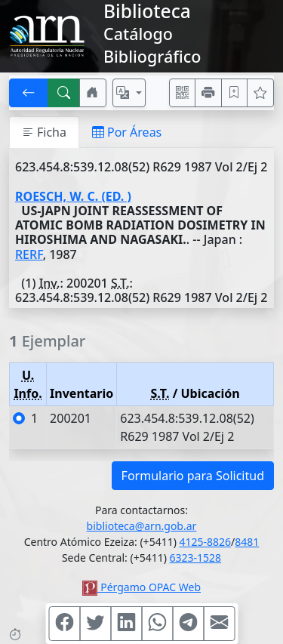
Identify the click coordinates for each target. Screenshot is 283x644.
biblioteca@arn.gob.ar (142, 526)
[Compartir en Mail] (219, 624)
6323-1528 (196, 558)
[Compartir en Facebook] (64, 624)
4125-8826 (206, 542)
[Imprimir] (208, 93)
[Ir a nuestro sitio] (93, 93)
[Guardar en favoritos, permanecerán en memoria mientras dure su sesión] (235, 93)
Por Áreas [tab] (127, 132)
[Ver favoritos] (260, 93)
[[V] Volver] (29, 93)
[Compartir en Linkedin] (126, 624)
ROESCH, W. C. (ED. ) (73, 196)
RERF (29, 254)
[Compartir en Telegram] (188, 624)
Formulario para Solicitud (193, 476)
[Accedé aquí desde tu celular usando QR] (183, 93)
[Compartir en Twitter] (95, 624)
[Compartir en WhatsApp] (157, 624)
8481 (247, 542)
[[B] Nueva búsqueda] (64, 93)
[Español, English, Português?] (129, 93)
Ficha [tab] (44, 132)
